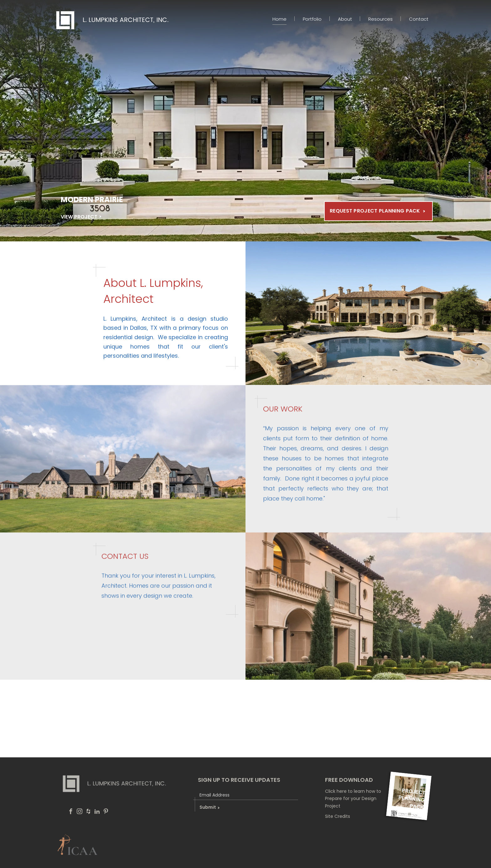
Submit (209, 807)
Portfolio (312, 19)
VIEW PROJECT (79, 217)
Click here (336, 791)
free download (349, 780)
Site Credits (338, 816)
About (345, 19)
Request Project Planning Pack (375, 211)
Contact (419, 19)
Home (279, 19)
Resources (380, 19)
